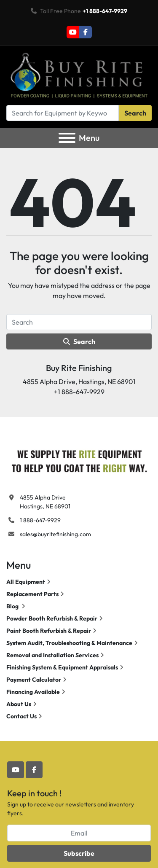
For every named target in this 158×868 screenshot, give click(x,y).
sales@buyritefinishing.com (55, 534)
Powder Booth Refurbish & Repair (52, 618)
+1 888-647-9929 (105, 11)
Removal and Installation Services (52, 655)
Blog (13, 606)
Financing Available (33, 692)
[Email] (79, 833)
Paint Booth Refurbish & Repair (49, 631)
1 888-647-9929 (40, 520)
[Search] (63, 113)
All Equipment (26, 582)
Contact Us (21, 716)
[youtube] (73, 32)
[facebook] (86, 32)
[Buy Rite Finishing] (79, 459)
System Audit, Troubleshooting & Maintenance (69, 643)
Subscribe (79, 853)
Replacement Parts (32, 594)
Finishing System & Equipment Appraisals (62, 667)
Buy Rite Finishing (79, 368)
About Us (19, 704)
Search (135, 113)
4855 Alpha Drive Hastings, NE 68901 (45, 502)
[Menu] (67, 138)
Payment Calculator (34, 680)
